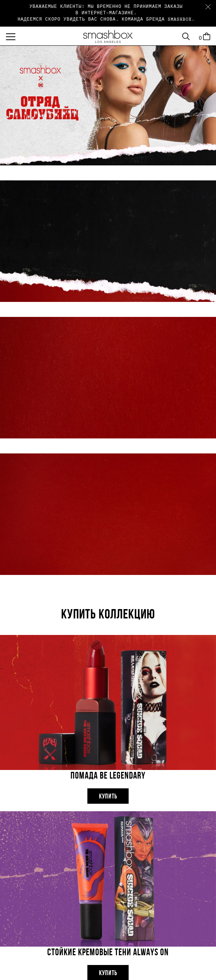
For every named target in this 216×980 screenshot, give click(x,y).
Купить (108, 797)
